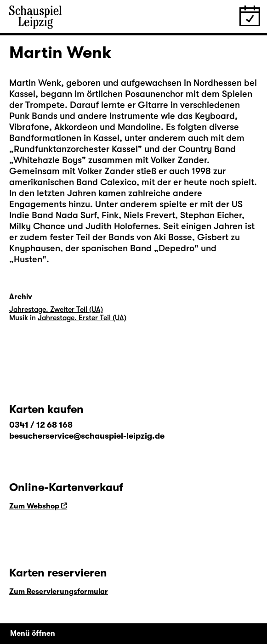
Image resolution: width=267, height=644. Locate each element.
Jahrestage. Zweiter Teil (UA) (56, 310)
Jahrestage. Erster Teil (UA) (82, 318)
